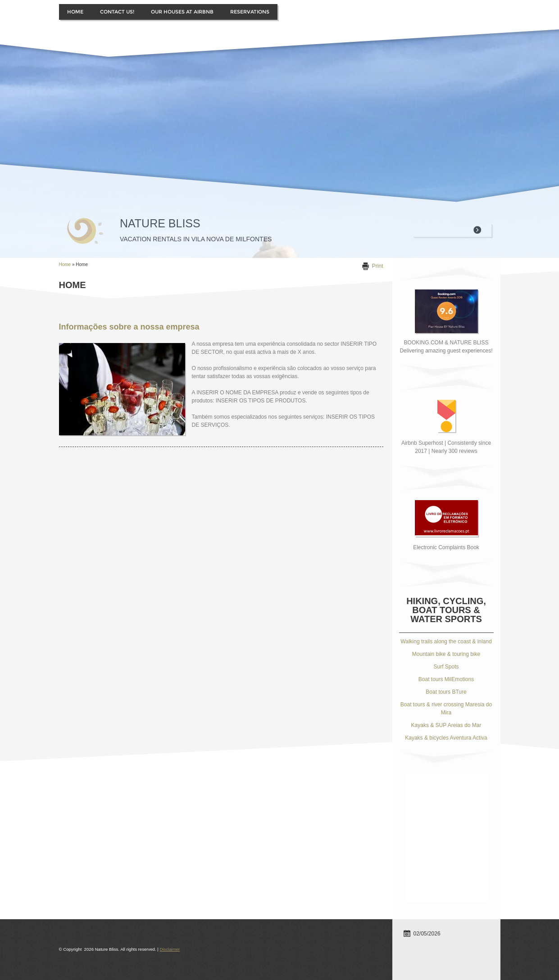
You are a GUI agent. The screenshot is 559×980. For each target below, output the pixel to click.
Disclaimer (170, 949)
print (378, 266)
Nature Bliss (160, 223)
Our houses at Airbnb (182, 12)
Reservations (250, 12)
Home (75, 12)
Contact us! (117, 12)
